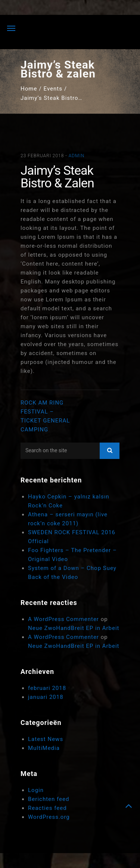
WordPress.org (49, 817)
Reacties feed (47, 808)
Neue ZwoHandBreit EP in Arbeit (74, 628)
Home (29, 89)
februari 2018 (47, 688)
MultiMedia (44, 748)
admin (77, 156)
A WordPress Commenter (63, 619)
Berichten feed (49, 799)
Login (36, 790)
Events (53, 89)
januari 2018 (46, 697)
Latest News (46, 739)
